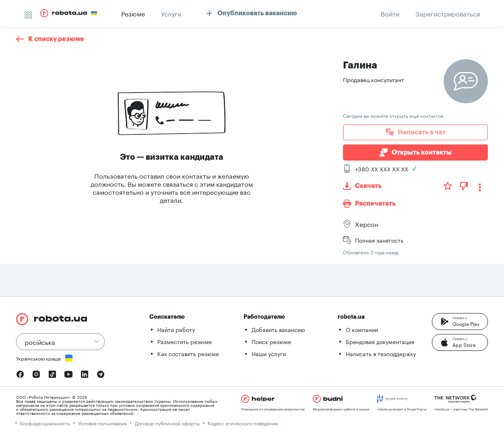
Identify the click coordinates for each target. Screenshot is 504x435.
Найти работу (176, 329)
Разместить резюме (185, 341)
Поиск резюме (271, 341)
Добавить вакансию (278, 329)
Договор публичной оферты (167, 423)
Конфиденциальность (45, 423)
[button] (460, 322)
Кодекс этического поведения (243, 423)
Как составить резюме (188, 353)
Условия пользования (102, 423)
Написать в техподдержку (381, 353)
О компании (362, 329)
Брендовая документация (380, 341)
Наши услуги (269, 353)
